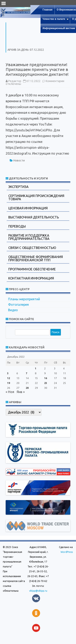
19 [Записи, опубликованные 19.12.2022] (9, 383)
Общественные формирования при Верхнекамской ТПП (36, 258)
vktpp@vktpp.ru (38, 591)
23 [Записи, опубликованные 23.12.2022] (46, 383)
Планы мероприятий (24, 299)
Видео (13, 310)
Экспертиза (18, 187)
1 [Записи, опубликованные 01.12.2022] (36, 368)
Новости (19, 160)
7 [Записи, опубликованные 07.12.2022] (26, 373)
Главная (48, 10)
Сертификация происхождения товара (36, 197)
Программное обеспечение (32, 269)
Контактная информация (31, 278)
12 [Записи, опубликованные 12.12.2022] (9, 378)
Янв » (21, 392)
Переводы (17, 226)
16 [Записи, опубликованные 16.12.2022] (46, 378)
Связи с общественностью (32, 248)
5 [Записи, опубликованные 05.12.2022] (8, 373)
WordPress (67, 552)
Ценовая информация (28, 208)
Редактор (15, 81)
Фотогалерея (18, 305)
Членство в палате (56, 19)
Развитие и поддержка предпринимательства (29, 237)
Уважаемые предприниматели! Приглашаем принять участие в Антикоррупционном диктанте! (37, 69)
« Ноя (10, 392)
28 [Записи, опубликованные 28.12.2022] (27, 388)
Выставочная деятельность (34, 217)
